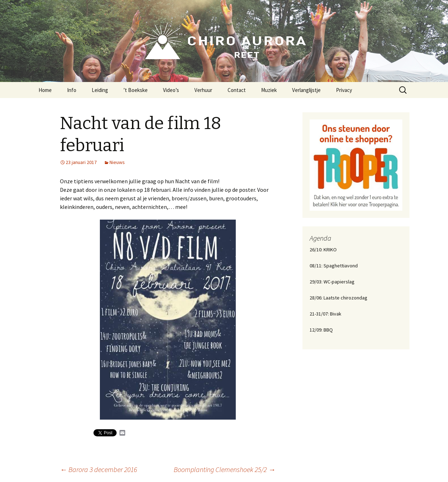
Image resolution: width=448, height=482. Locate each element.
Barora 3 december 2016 (98, 469)
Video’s (171, 90)
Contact (237, 90)
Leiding (100, 90)
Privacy (344, 90)
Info (72, 90)
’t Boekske (136, 90)
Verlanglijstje (306, 90)
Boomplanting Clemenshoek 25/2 (225, 469)
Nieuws (117, 162)
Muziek (269, 90)
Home (45, 90)
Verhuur (203, 90)
